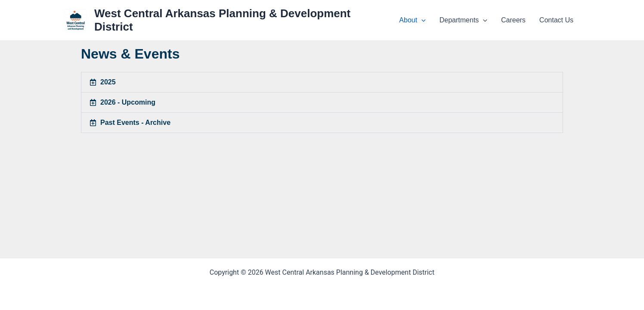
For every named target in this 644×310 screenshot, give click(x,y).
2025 (108, 82)
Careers (513, 20)
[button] (322, 82)
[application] (421, 20)
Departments (463, 20)
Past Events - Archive (135, 122)
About (412, 20)
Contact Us (556, 20)
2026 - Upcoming (128, 102)
